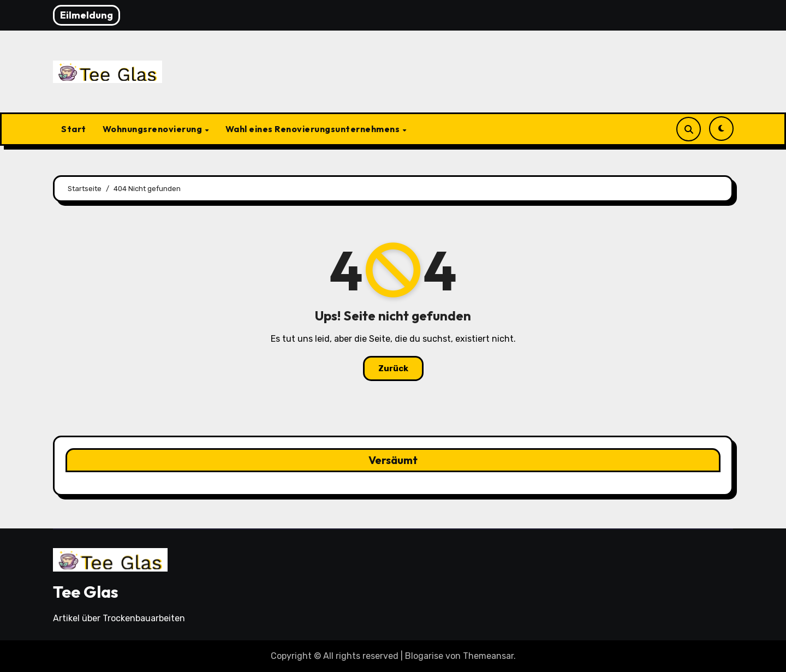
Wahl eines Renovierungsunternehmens (314, 129)
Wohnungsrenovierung (153, 129)
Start (74, 129)
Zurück (393, 368)
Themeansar (488, 656)
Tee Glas (86, 592)
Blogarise (424, 656)
